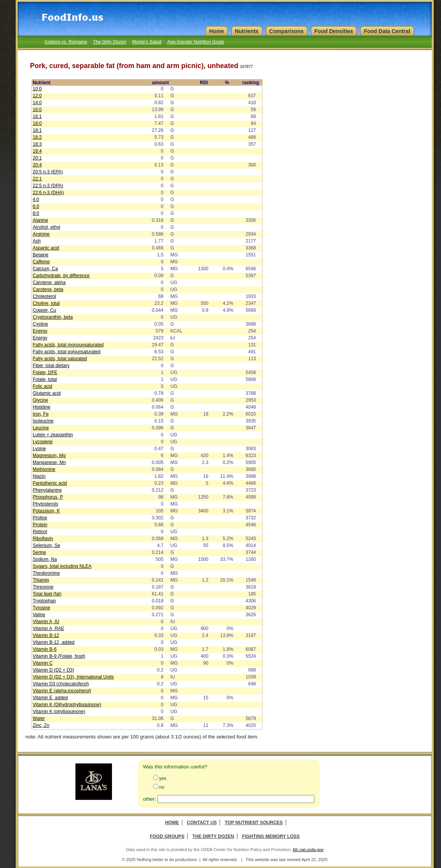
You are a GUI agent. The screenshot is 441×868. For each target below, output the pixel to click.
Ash (37, 241)
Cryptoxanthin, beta (53, 317)
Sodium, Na (45, 559)
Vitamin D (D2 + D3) (53, 670)
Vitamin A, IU (46, 622)
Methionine (44, 469)
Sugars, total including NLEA (62, 566)
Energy (40, 331)
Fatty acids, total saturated (60, 359)
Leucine (41, 428)
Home (172, 823)
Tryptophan (44, 601)
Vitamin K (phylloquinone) (59, 712)
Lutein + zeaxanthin (53, 435)
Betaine (41, 255)
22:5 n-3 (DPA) (48, 186)
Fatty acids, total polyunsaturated (67, 352)
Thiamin (41, 580)
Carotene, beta (48, 289)
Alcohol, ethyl (46, 227)
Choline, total (46, 303)
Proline (40, 518)
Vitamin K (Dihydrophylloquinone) (67, 705)
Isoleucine (43, 421)
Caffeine (41, 262)
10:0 (37, 89)
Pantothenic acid (50, 483)
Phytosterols (45, 504)
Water (39, 718)
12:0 (37, 96)
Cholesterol (44, 296)
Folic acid (43, 386)
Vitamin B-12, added (54, 642)
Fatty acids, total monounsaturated (68, 345)
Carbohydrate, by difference (61, 276)
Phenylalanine (47, 490)
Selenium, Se (46, 545)
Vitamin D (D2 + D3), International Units (73, 677)
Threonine (43, 587)
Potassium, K (46, 511)
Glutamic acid (47, 393)
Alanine (40, 220)
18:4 (37, 151)
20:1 (37, 158)
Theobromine (46, 573)
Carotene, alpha (49, 283)
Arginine (41, 234)
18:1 (37, 130)
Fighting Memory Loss (271, 836)
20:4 (37, 165)
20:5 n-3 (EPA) (48, 172)
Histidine (42, 407)
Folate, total (45, 379)
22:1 (37, 179)
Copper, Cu (44, 310)
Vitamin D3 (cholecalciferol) (61, 684)
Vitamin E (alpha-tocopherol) (62, 691)
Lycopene (43, 442)
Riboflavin (43, 539)
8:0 (36, 213)
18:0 (37, 123)
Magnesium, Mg (49, 456)
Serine (39, 552)
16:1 (37, 116)
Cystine (40, 324)
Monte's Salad (147, 42)
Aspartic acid (46, 248)
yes (163, 778)
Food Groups (167, 836)
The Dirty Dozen (109, 42)
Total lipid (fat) (47, 594)
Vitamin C (43, 663)
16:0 (37, 110)
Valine (39, 615)
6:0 (36, 206)
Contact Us (202, 823)
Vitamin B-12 (46, 635)
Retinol (40, 532)
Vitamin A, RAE (48, 629)
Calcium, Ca (45, 269)
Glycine (40, 400)
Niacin (39, 476)
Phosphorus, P (48, 497)
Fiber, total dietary (51, 366)
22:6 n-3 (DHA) (48, 193)
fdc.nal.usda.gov (308, 850)
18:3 (37, 144)
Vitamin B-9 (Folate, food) (59, 656)
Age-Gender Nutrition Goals (195, 42)
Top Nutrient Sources (254, 823)
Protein (40, 525)
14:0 (37, 103)
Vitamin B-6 (45, 649)
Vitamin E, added (50, 698)
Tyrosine (41, 608)
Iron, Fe (41, 414)
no (162, 787)
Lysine (39, 449)
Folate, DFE (45, 372)
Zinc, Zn (41, 725)
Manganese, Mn (49, 462)
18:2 (37, 137)
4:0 (36, 200)
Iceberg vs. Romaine (66, 42)
